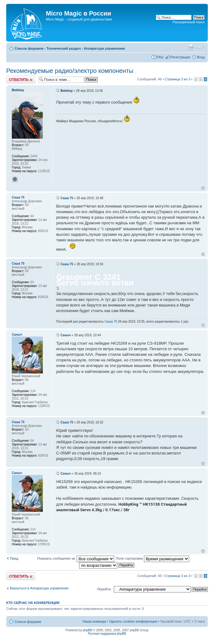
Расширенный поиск (189, 22)
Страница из (177, 79)
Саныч (66, 335)
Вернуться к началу (203, 188)
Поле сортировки (152, 558)
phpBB (87, 630)
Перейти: (104, 589)
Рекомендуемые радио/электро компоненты (70, 71)
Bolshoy (67, 91)
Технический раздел (64, 48)
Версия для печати (191, 47)
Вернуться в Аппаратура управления (39, 588)
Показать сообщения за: (76, 558)
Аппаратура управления (104, 48)
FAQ (160, 57)
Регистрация (180, 57)
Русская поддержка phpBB (107, 634)
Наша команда (94, 621)
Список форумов (29, 48)
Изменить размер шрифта (200, 47)
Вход (201, 57)
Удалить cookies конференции (133, 621)
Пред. (14, 558)
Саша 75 (67, 198)
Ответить (21, 80)
